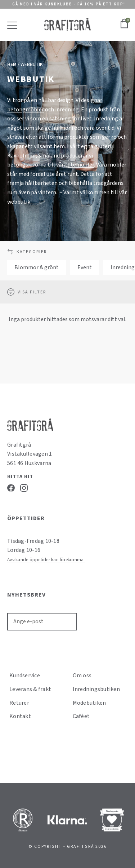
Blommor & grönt (37, 267)
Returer (19, 703)
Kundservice (25, 676)
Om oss (82, 676)
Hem (12, 65)
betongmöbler (26, 110)
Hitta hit (20, 477)
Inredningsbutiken (96, 689)
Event (85, 267)
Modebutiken (89, 703)
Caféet (81, 716)
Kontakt (20, 716)
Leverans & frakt (30, 689)
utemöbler (81, 165)
